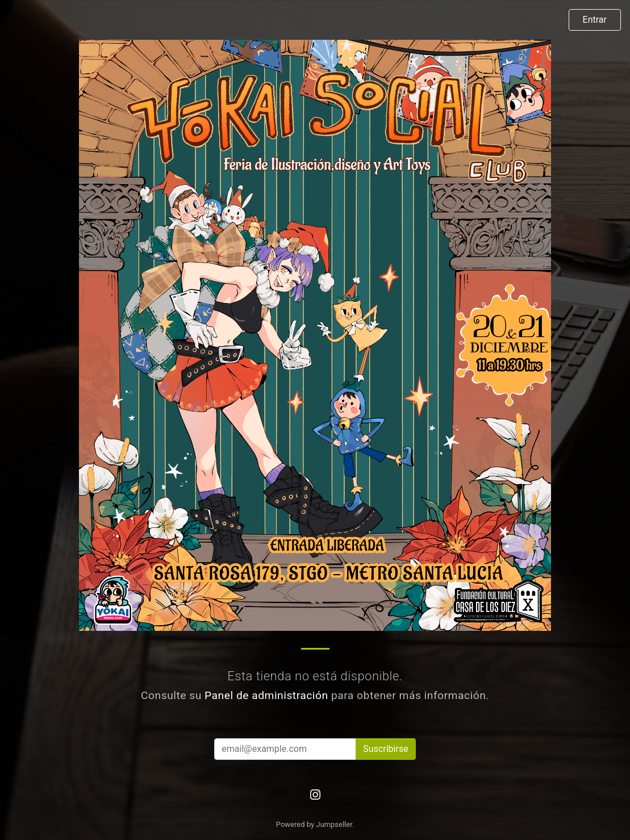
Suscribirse (385, 749)
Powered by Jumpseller (314, 824)
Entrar (595, 20)
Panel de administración (266, 695)
